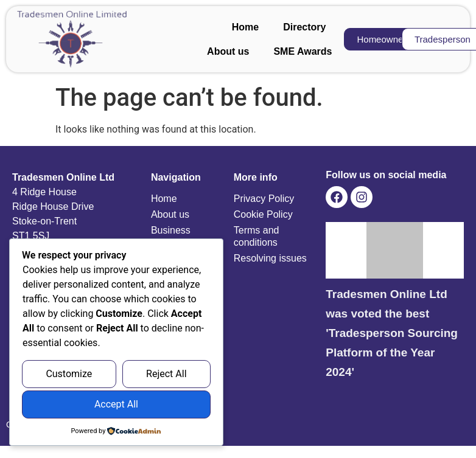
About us (228, 51)
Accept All (116, 405)
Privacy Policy (264, 199)
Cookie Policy (263, 214)
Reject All (166, 374)
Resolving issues (270, 258)
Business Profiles (171, 236)
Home (245, 27)
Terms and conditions (257, 236)
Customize (69, 374)
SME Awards (303, 51)
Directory (304, 27)
